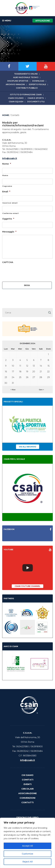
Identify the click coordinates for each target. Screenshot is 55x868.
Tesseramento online (26, 74)
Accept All (27, 846)
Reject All (27, 862)
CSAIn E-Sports (36, 98)
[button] (50, 313)
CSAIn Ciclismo (16, 98)
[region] (27, 843)
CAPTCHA (8, 262)
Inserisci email (10, 203)
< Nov (13, 390)
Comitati (28, 780)
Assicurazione (27, 793)
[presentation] (24, 271)
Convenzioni (27, 798)
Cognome (7, 186)
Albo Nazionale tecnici (26, 77)
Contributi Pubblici (27, 88)
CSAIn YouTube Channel (27, 586)
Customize (27, 854)
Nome (7, 164)
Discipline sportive (18, 81)
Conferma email (10, 213)
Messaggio (9, 232)
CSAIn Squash (16, 102)
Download (38, 81)
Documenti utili (36, 102)
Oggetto (8, 219)
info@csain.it (10, 158)
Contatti (27, 802)
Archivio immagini (15, 84)
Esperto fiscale (37, 84)
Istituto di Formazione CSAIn (26, 95)
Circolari (27, 789)
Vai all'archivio (28, 447)
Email (6, 192)
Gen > (41, 390)
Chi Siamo (27, 775)
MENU (7, 21)
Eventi (28, 784)
